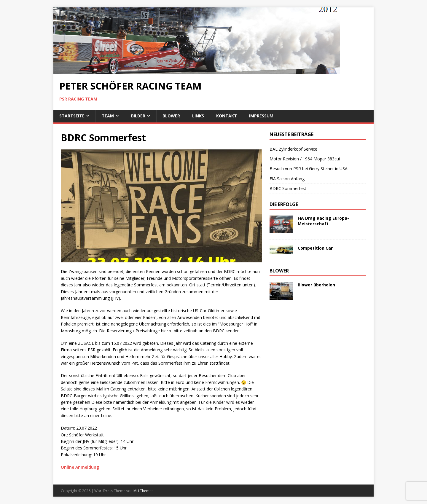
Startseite (72, 116)
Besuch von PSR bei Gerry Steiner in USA (309, 169)
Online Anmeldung (80, 467)
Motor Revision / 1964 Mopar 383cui (305, 159)
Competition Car (315, 248)
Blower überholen (316, 285)
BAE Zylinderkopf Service (293, 149)
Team (108, 116)
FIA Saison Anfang (287, 179)
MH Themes (143, 491)
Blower (171, 116)
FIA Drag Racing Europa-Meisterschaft (323, 221)
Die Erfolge (284, 204)
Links (198, 116)
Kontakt (227, 116)
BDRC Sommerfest (288, 188)
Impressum (261, 116)
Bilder (138, 116)
